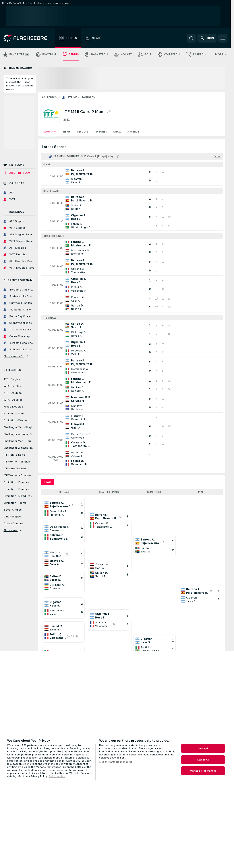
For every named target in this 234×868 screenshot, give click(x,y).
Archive (133, 132)
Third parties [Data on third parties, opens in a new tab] (57, 776)
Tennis (52, 97)
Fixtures (101, 132)
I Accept (203, 748)
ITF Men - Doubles (81, 97)
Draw (117, 132)
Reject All (203, 760)
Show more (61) (16, 356)
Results (82, 132)
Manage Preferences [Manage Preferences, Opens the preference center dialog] (203, 771)
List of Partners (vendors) (116, 762)
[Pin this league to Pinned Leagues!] (117, 156)
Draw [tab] (47, 482)
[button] (207, 38)
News (67, 132)
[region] (117, 760)
